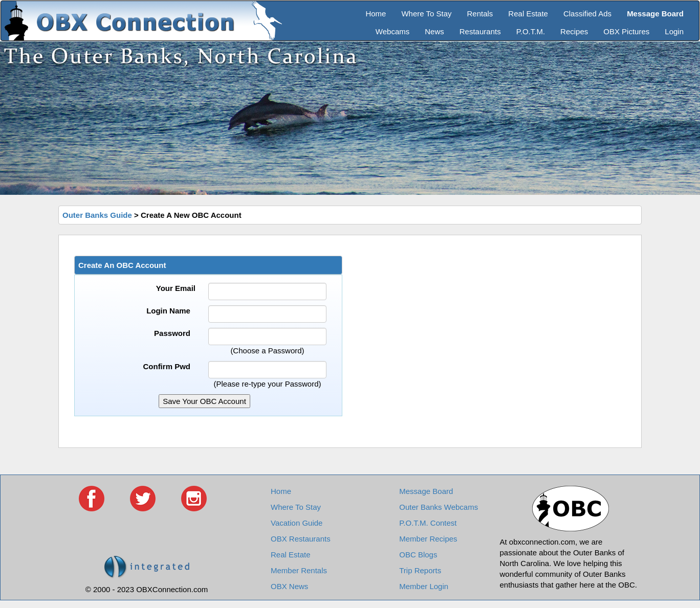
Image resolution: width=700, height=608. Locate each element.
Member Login (424, 586)
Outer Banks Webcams (439, 507)
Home (376, 14)
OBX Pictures (626, 31)
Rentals (480, 14)
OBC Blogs (418, 555)
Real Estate (528, 14)
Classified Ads (587, 14)
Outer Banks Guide (97, 215)
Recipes (574, 31)
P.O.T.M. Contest (428, 523)
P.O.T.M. (531, 31)
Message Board (426, 491)
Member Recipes (428, 539)
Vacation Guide (297, 523)
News (434, 31)
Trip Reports (420, 570)
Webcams (392, 31)
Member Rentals (299, 570)
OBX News (289, 586)
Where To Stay (426, 14)
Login (674, 31)
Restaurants (480, 31)
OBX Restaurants (301, 539)
